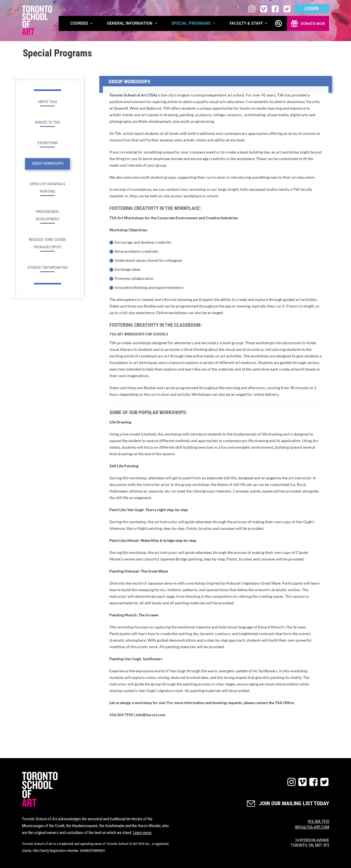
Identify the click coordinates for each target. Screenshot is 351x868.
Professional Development (48, 217)
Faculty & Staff (249, 23)
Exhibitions (48, 144)
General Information (132, 23)
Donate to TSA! (47, 123)
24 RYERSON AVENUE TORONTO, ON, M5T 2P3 (310, 843)
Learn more (142, 833)
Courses (82, 23)
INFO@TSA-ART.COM (312, 827)
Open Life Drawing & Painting (48, 189)
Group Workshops (48, 163)
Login (312, 8)
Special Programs (194, 23)
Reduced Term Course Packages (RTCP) (47, 244)
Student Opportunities (48, 269)
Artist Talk (48, 103)
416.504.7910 (318, 821)
